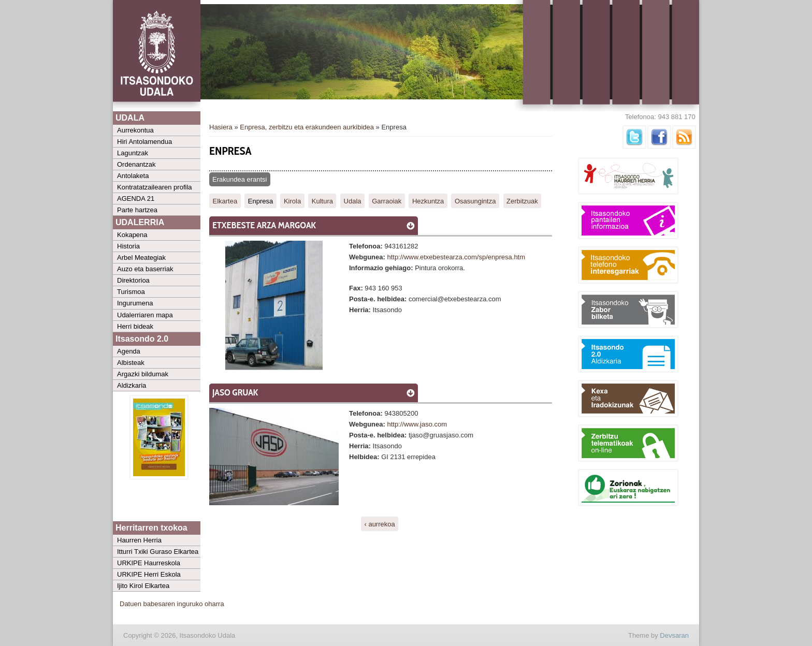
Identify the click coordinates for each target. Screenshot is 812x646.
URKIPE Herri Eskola (149, 574)
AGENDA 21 (136, 199)
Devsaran (674, 635)
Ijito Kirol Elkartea (143, 586)
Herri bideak (135, 326)
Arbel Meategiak (141, 258)
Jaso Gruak (235, 392)
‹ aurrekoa (379, 524)
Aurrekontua (135, 130)
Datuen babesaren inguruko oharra (172, 604)
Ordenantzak (136, 164)
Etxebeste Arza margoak (264, 225)
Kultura (322, 201)
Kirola (292, 201)
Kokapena (132, 235)
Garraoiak (387, 201)
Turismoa (131, 292)
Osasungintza (475, 201)
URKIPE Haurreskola (149, 563)
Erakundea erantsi (240, 179)
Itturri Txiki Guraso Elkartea (158, 552)
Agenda (129, 351)
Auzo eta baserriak (145, 269)
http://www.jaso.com (417, 424)
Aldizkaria (132, 385)
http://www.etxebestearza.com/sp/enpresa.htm (456, 257)
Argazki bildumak (143, 374)
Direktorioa (133, 280)
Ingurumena (135, 303)
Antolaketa (133, 176)
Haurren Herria (139, 540)
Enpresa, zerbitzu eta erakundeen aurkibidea (307, 127)
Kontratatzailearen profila (155, 187)
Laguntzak (133, 153)
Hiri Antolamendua (144, 142)
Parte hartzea (137, 210)
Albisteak (131, 363)
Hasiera (221, 127)
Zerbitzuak (522, 201)
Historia (128, 246)
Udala (353, 201)
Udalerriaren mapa (145, 315)
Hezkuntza (428, 201)
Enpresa (260, 201)
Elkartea (225, 201)
